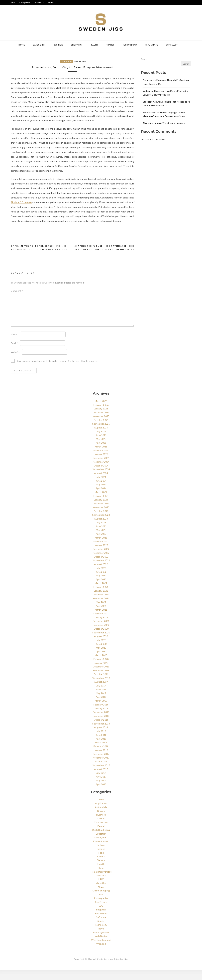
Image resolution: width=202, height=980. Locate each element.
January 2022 (101, 601)
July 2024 (101, 487)
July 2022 (101, 578)
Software (101, 927)
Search (145, 59)
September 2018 (101, 734)
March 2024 (101, 502)
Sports (101, 931)
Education (66, 62)
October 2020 (101, 639)
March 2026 (101, 411)
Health (94, 45)
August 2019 (101, 692)
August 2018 (101, 737)
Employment (101, 848)
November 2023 (101, 517)
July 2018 (101, 741)
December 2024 (101, 468)
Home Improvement (101, 882)
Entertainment (101, 851)
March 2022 (101, 593)
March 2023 (101, 548)
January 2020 (101, 673)
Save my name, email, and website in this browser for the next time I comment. (57, 371)
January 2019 (101, 719)
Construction (101, 832)
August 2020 (101, 646)
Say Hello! (52, 3)
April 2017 (101, 794)
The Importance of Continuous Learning (164, 123)
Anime (101, 810)
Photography (101, 908)
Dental (101, 836)
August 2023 (101, 529)
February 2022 (101, 597)
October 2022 (101, 567)
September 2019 (101, 688)
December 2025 (101, 423)
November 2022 (101, 563)
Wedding (101, 954)
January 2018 (101, 760)
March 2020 (101, 665)
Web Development (101, 950)
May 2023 (101, 540)
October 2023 (101, 521)
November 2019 (101, 681)
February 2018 (101, 756)
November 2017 (101, 768)
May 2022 (101, 586)
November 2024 (101, 472)
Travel (101, 939)
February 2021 (101, 624)
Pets (101, 905)
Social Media (101, 924)
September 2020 (101, 643)
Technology (130, 45)
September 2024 (101, 479)
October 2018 (101, 730)
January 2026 (101, 419)
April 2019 (101, 707)
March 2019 (101, 711)
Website (15, 362)
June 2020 (101, 654)
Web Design (101, 946)
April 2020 (101, 662)
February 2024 (101, 506)
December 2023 (101, 514)
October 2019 (101, 684)
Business (58, 45)
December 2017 (101, 764)
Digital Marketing (101, 840)
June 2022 (101, 582)
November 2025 (101, 426)
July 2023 (101, 533)
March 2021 (101, 620)
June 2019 (101, 700)
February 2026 (101, 415)
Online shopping (101, 901)
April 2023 (101, 544)
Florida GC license (21, 212)
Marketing (101, 893)
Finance (110, 45)
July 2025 (101, 442)
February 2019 (101, 715)
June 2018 (101, 745)
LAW (101, 889)
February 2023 (101, 552)
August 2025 (101, 438)
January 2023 (101, 555)
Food (101, 863)
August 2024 (101, 483)
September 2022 (101, 570)
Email (14, 353)
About (14, 3)
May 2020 (101, 658)
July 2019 (101, 696)
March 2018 (101, 753)
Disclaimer (38, 3)
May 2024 (101, 495)
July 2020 (101, 650)
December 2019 (101, 677)
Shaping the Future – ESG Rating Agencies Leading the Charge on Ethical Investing (104, 258)
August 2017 (101, 779)
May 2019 (101, 703)
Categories (25, 3)
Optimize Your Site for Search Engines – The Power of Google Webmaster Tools (40, 258)
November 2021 (101, 608)
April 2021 (101, 616)
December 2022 (101, 559)
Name (15, 344)
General (101, 870)
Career (101, 829)
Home (22, 45)
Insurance (101, 886)
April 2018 (101, 749)
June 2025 (101, 445)
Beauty (101, 821)
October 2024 (101, 476)
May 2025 (101, 449)
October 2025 (101, 430)
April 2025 (101, 453)
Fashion (101, 855)
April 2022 (101, 589)
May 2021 (101, 612)
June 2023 (101, 536)
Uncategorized (101, 943)
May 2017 (101, 791)
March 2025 (101, 457)
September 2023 (101, 525)
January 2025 (101, 464)
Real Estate (151, 45)
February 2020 (101, 669)
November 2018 (101, 726)
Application (101, 813)
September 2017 (101, 775)
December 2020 (101, 631)
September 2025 (101, 434)
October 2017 (101, 772)
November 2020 (101, 635)
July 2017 (101, 783)
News (101, 897)
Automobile (101, 817)
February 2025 (101, 461)
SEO (101, 916)
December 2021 (101, 605)
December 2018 (101, 722)
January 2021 (101, 628)
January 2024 (101, 510)
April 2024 (101, 498)
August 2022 (101, 574)
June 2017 (101, 787)
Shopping (76, 45)
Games (101, 867)
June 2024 (101, 491)
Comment (17, 301)
